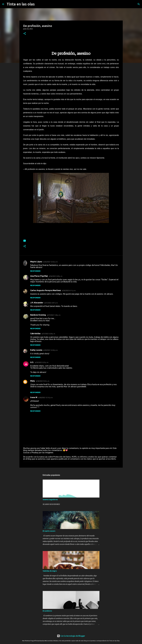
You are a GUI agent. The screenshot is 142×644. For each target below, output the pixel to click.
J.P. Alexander (37, 303)
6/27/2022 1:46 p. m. (54, 315)
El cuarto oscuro (49, 531)
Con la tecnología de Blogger (71, 636)
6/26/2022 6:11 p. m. (69, 290)
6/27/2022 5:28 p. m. (48, 334)
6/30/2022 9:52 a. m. (43, 381)
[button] (25, 34)
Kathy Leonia (36, 350)
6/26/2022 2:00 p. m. (56, 276)
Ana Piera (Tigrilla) (39, 276)
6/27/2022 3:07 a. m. (51, 303)
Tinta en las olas (21, 4)
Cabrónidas (35, 333)
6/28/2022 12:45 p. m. (50, 350)
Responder (35, 271)
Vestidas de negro (50, 571)
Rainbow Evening (38, 315)
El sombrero (47, 611)
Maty (33, 381)
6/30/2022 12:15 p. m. (45, 397)
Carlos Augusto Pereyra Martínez (46, 290)
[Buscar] (38, 4)
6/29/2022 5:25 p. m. (42, 362)
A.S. (32, 362)
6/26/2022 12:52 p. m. (50, 262)
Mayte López (36, 262)
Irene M (34, 397)
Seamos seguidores (50, 500)
